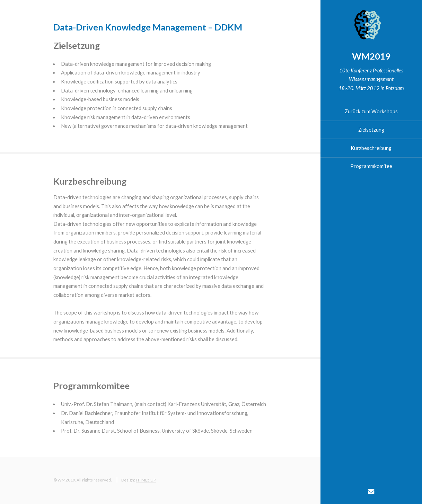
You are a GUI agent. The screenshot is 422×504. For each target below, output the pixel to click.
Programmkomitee (371, 166)
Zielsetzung (371, 130)
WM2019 (371, 56)
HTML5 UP (146, 480)
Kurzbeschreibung (371, 148)
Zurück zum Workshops (371, 111)
